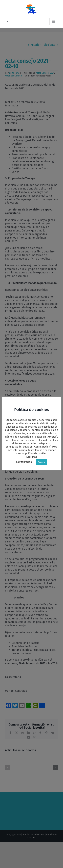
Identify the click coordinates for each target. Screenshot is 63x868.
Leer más (32, 457)
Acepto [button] (41, 462)
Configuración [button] (24, 462)
